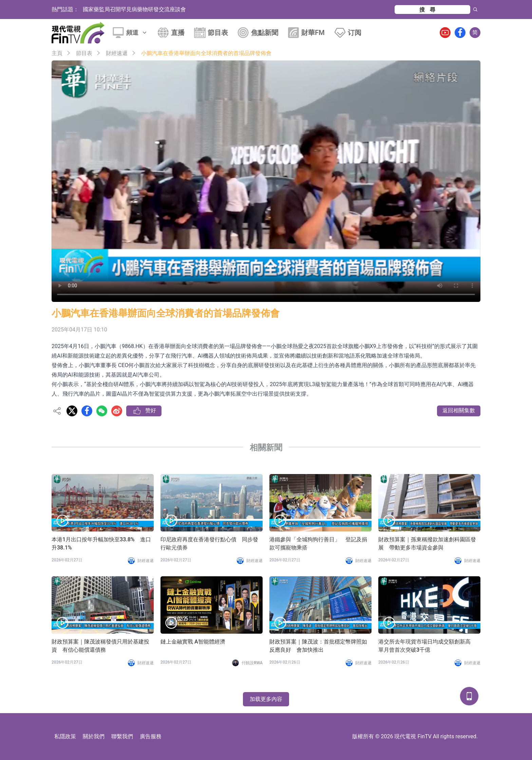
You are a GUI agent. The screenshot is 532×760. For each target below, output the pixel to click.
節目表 (218, 33)
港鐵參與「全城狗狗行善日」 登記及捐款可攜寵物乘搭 (318, 544)
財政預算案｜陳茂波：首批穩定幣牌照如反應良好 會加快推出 (318, 646)
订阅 (355, 33)
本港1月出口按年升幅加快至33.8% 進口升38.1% (101, 544)
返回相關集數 (459, 410)
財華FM (313, 33)
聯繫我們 (122, 736)
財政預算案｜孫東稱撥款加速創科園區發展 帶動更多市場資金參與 (427, 544)
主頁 (57, 53)
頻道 (137, 32)
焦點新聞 (265, 33)
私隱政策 (65, 736)
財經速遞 (117, 53)
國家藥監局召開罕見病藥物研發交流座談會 (134, 9)
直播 (178, 33)
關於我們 (94, 736)
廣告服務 (151, 736)
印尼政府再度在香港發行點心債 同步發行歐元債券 (209, 544)
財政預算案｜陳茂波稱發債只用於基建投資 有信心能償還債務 (100, 646)
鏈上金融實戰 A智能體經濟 (193, 642)
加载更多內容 (266, 699)
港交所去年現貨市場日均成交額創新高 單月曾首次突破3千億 (427, 646)
